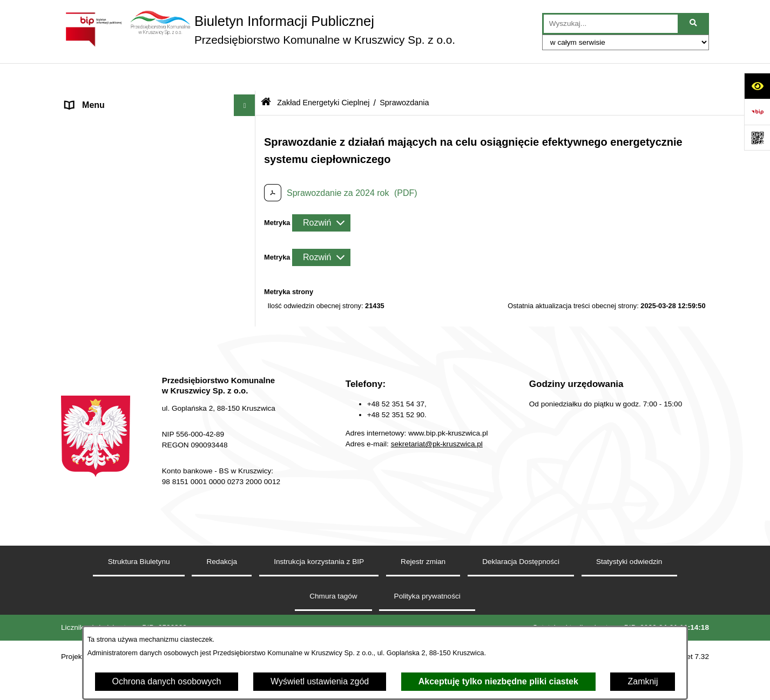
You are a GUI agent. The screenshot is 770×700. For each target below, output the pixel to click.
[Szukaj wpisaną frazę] (694, 24)
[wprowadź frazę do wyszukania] (611, 24)
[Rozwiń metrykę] (321, 195)
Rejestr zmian (423, 606)
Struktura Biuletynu (139, 606)
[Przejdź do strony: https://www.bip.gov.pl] (757, 112)
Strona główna (93, 99)
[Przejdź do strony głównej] (258, 30)
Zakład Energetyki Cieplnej (117, 142)
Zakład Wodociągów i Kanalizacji (128, 121)
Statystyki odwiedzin (629, 606)
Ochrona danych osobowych (167, 681)
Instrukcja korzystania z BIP (319, 606)
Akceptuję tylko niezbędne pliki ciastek (498, 681)
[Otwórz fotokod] (757, 138)
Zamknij (643, 681)
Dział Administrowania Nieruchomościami (144, 335)
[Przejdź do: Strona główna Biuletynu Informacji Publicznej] (266, 75)
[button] (247, 100)
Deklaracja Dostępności (521, 606)
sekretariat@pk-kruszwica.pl (437, 489)
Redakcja (83, 356)
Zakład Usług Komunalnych (118, 313)
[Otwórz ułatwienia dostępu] (757, 86)
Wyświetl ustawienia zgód (320, 681)
